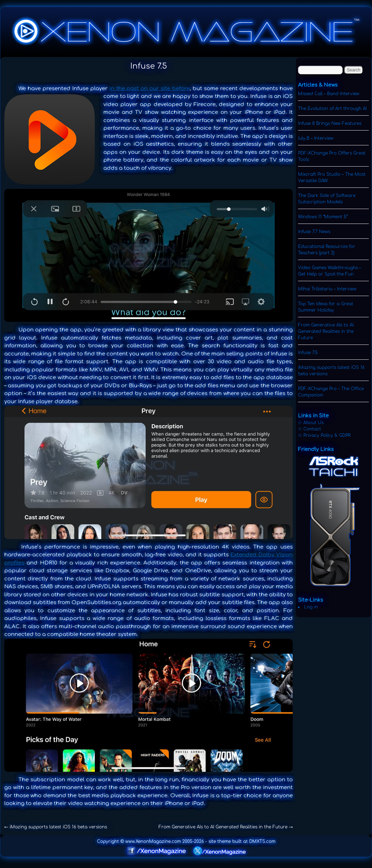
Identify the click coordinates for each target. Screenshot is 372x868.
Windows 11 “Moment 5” (323, 217)
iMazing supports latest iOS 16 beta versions (56, 827)
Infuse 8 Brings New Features (330, 123)
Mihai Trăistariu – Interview (327, 289)
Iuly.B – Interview (316, 138)
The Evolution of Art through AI (332, 109)
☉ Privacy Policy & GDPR (324, 435)
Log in (311, 607)
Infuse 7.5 (308, 353)
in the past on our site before (150, 89)
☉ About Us (311, 423)
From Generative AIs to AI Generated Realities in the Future (226, 827)
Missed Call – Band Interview (329, 94)
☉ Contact (310, 429)
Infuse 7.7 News (314, 232)
